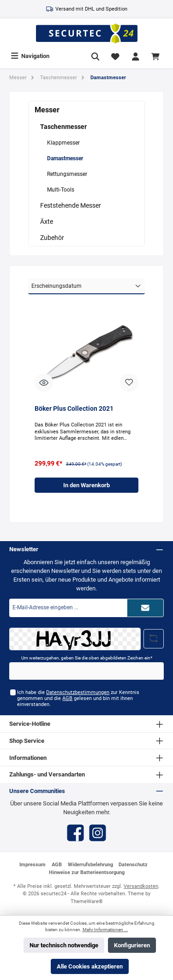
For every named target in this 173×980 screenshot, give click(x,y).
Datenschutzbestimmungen (78, 692)
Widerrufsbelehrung (90, 865)
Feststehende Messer (71, 205)
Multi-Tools (61, 190)
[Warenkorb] (157, 56)
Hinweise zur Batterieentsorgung (87, 872)
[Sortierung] (86, 286)
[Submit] (145, 608)
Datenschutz (133, 865)
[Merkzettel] (115, 56)
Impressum (33, 865)
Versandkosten (141, 886)
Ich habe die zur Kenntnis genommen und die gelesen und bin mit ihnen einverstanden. (78, 699)
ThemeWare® (87, 901)
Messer (47, 110)
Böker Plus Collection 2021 (74, 409)
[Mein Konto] (136, 56)
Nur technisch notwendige (64, 945)
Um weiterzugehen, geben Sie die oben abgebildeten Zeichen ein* (87, 658)
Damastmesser (65, 158)
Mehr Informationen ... (105, 930)
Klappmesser (63, 143)
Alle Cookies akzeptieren (90, 966)
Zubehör (52, 238)
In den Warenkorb (86, 485)
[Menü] (30, 56)
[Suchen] (95, 56)
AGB (67, 698)
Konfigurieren (132, 945)
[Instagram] (98, 833)
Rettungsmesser (67, 174)
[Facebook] (75, 833)
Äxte (47, 222)
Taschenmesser (63, 127)
